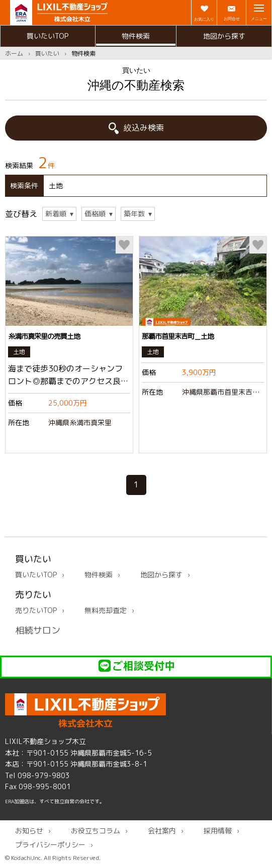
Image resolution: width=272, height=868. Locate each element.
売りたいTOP (36, 610)
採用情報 (218, 831)
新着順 (56, 214)
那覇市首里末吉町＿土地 (178, 337)
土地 (19, 352)
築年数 (134, 214)
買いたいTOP (48, 36)
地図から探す (224, 36)
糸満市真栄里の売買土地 (44, 337)
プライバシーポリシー (50, 845)
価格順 (95, 214)
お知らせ (29, 831)
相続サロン (38, 630)
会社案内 (162, 831)
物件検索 (136, 36)
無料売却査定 (106, 610)
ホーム (14, 53)
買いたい (47, 53)
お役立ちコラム (96, 831)
